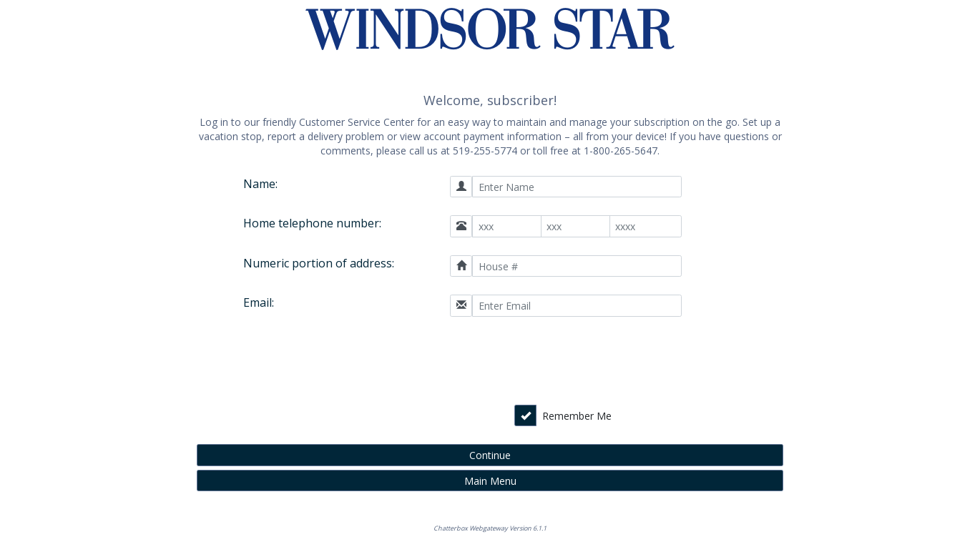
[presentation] (580, 363)
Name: (260, 184)
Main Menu (490, 481)
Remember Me (577, 416)
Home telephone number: (312, 223)
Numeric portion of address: (319, 263)
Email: (259, 302)
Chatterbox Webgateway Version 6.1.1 (490, 528)
